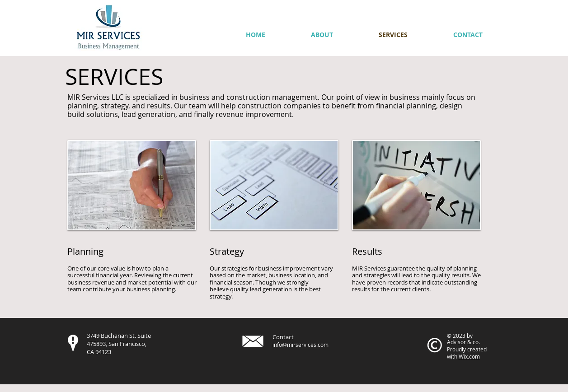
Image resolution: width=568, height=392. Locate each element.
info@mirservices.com (300, 345)
